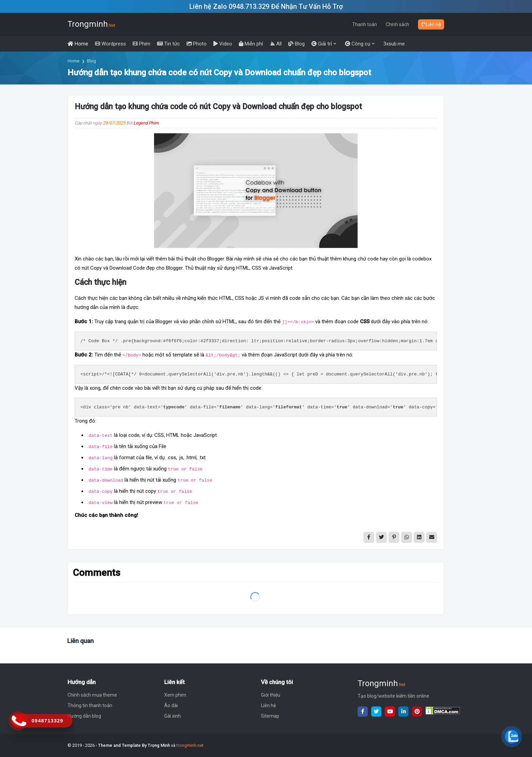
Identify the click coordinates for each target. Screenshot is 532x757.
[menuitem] (78, 44)
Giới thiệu (271, 695)
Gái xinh (173, 716)
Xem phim (175, 695)
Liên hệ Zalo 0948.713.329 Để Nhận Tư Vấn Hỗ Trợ (266, 6)
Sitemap (270, 716)
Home (73, 61)
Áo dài (171, 705)
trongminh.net (190, 745)
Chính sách (397, 24)
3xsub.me (394, 44)
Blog (91, 61)
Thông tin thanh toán (90, 705)
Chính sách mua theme (92, 695)
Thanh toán (365, 24)
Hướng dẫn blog (84, 716)
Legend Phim (146, 123)
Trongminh (91, 24)
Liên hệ (431, 24)
